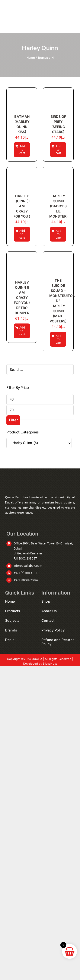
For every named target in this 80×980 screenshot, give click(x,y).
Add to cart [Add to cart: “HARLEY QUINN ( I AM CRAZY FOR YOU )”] (22, 234)
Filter (13, 420)
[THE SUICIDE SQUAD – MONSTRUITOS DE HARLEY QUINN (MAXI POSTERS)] (58, 266)
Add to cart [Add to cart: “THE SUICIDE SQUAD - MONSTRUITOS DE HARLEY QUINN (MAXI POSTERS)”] (58, 339)
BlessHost (50, 664)
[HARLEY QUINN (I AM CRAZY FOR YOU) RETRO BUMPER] (22, 267)
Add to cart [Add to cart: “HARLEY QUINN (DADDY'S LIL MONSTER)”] (58, 234)
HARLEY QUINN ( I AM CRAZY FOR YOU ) (22, 206)
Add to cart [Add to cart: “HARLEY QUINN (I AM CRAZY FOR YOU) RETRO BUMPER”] (22, 331)
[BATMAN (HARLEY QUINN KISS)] (22, 102)
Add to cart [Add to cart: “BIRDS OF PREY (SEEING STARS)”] (58, 150)
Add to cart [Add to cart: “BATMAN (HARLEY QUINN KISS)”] (22, 150)
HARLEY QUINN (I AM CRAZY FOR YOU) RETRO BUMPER (22, 298)
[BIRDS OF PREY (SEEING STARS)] (58, 102)
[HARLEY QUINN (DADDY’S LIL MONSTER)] (58, 181)
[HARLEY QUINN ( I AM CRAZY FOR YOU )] (22, 181)
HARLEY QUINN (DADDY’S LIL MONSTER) (58, 206)
